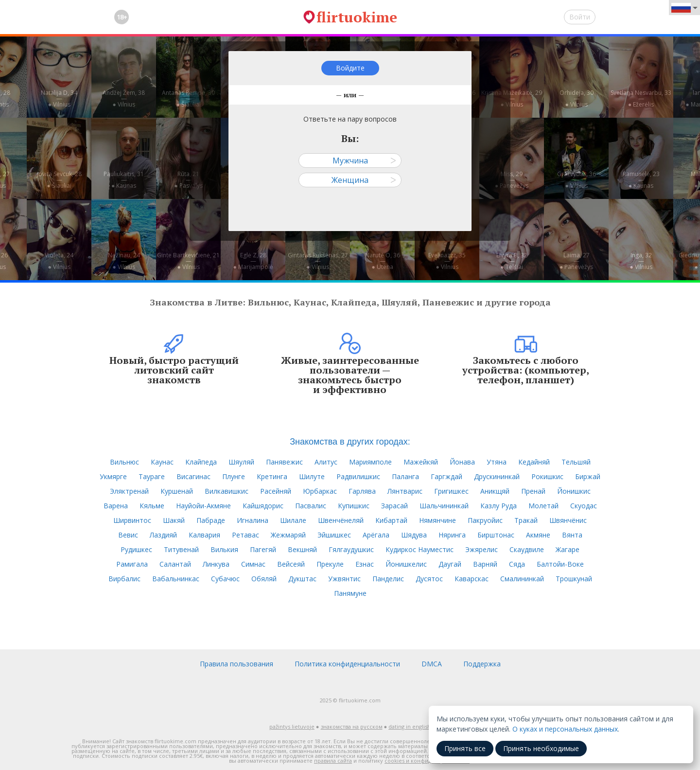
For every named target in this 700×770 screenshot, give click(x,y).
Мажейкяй (421, 462)
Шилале (293, 520)
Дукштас (302, 579)
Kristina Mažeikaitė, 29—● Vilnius (512, 98)
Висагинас (193, 476)
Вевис (128, 535)
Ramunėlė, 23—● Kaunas (641, 180)
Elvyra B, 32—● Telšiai (512, 261)
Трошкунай (574, 579)
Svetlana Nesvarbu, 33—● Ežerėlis (641, 98)
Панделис (388, 579)
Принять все (465, 748)
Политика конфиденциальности (347, 664)
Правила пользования (236, 664)
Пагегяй (263, 549)
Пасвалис (311, 506)
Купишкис (354, 506)
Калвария (204, 535)
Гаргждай (446, 476)
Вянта (572, 535)
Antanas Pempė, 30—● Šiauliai (188, 98)
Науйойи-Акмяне (203, 506)
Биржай (588, 476)
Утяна (497, 462)
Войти (580, 17)
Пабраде (211, 520)
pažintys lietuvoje (292, 726)
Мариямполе (370, 462)
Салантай (175, 564)
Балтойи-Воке (560, 564)
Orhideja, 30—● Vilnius (577, 98)
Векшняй (302, 549)
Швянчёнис (568, 520)
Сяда (517, 564)
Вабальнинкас (176, 579)
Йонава (462, 462)
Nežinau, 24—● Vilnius (124, 261)
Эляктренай (129, 491)
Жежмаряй (288, 535)
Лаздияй (163, 535)
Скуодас (584, 506)
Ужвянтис (344, 579)
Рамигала (132, 564)
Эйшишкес (334, 535)
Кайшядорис (263, 506)
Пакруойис (485, 520)
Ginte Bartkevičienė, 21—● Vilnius (188, 261)
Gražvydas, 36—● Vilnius (577, 180)
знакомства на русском (352, 726)
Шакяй (174, 520)
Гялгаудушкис (351, 549)
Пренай (533, 491)
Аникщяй (495, 491)
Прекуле (330, 564)
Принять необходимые (541, 748)
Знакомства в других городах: (350, 442)
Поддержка (482, 664)
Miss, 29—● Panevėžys (512, 180)
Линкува (216, 564)
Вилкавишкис (227, 491)
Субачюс (225, 579)
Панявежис (284, 462)
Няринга (452, 535)
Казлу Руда (499, 506)
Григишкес (451, 491)
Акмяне (538, 535)
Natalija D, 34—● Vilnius (59, 98)
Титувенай (181, 549)
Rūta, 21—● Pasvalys (188, 180)
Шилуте (312, 476)
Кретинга (272, 476)
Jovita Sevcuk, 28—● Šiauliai (59, 180)
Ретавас (245, 535)
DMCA (432, 664)
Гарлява (362, 491)
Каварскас (472, 579)
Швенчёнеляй (341, 520)
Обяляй (264, 579)
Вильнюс (124, 462)
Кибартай (391, 520)
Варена (116, 506)
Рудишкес (136, 549)
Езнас (365, 564)
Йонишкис (574, 491)
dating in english (410, 726)
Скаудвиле (527, 549)
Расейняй (276, 491)
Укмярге (113, 476)
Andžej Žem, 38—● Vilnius (124, 98)
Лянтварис (405, 491)
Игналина (253, 520)
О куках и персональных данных (565, 729)
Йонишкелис (406, 564)
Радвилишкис (358, 476)
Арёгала (376, 535)
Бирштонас (496, 535)
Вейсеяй (291, 564)
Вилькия (224, 549)
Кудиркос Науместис (420, 549)
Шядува (414, 535)
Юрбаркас (320, 491)
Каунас (162, 462)
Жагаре (568, 549)
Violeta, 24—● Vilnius (59, 261)
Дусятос (429, 579)
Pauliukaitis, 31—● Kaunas (124, 180)
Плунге (234, 476)
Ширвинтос (132, 520)
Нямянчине (437, 520)
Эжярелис (481, 549)
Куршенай (177, 491)
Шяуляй (241, 462)
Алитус (326, 462)
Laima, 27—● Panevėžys (576, 261)
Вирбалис (124, 579)
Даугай (450, 564)
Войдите (350, 68)
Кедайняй (534, 462)
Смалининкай (522, 579)
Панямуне (350, 593)
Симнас (253, 564)
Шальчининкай (444, 506)
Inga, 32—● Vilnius (641, 261)
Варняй (485, 564)
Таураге (152, 476)
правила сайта (333, 761)
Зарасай (394, 506)
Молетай (543, 506)
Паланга (405, 476)
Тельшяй (576, 462)
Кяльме (152, 506)
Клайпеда (201, 462)
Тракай (526, 520)
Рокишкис (547, 476)
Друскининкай (497, 476)
